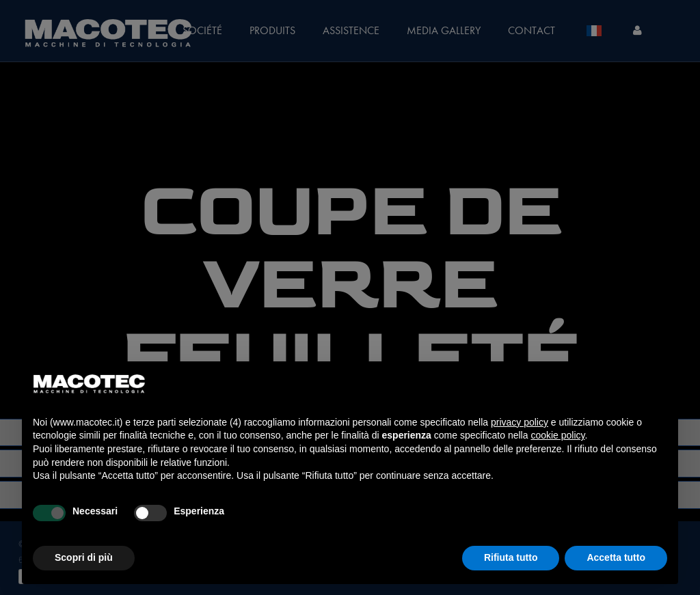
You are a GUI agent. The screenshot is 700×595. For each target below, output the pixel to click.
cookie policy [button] (557, 435)
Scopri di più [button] (84, 557)
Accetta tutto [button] (616, 557)
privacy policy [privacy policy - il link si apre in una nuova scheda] (520, 422)
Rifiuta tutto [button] (511, 557)
